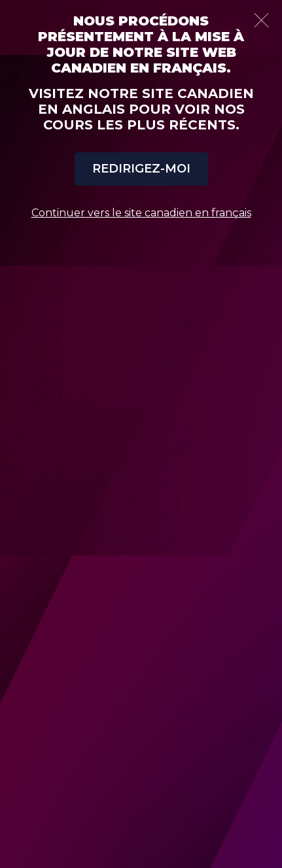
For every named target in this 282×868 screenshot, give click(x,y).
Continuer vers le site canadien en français (141, 213)
